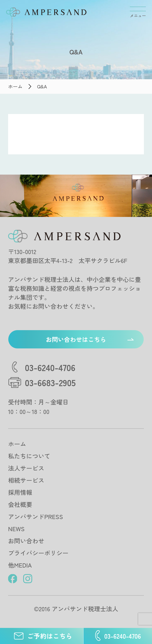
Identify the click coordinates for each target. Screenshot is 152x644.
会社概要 (20, 504)
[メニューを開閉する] (138, 12)
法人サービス (26, 468)
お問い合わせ (26, 541)
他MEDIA (20, 565)
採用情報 (20, 492)
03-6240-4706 (118, 636)
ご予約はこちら (42, 636)
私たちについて (29, 456)
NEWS (16, 529)
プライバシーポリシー (38, 553)
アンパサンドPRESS (36, 516)
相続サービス (26, 480)
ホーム (17, 444)
